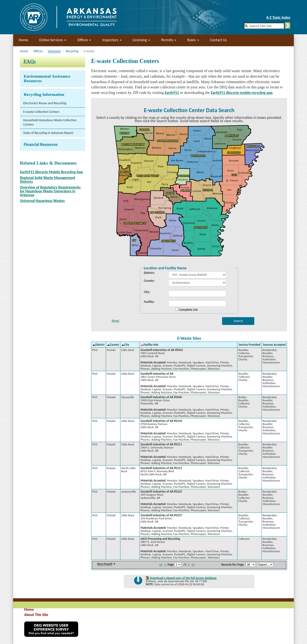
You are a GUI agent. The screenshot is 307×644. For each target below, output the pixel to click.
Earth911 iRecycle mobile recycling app (242, 93)
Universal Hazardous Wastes (42, 201)
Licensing (141, 40)
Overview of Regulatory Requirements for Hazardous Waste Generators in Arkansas (50, 191)
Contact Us (218, 40)
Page (171, 565)
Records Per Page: (233, 565)
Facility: (149, 302)
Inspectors (112, 40)
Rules (193, 40)
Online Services (53, 40)
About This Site (36, 615)
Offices (84, 40)
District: (149, 273)
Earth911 (172, 93)
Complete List (186, 310)
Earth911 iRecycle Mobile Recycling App (51, 172)
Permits (169, 40)
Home (23, 40)
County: (149, 281)
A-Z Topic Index (278, 17)
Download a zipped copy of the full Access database (183, 578)
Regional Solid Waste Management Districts (48, 180)
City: (147, 292)
